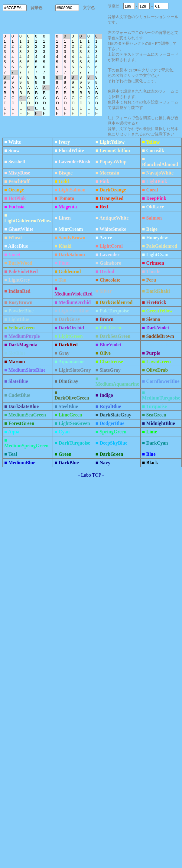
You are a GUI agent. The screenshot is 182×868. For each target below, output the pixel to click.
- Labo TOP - (91, 475)
